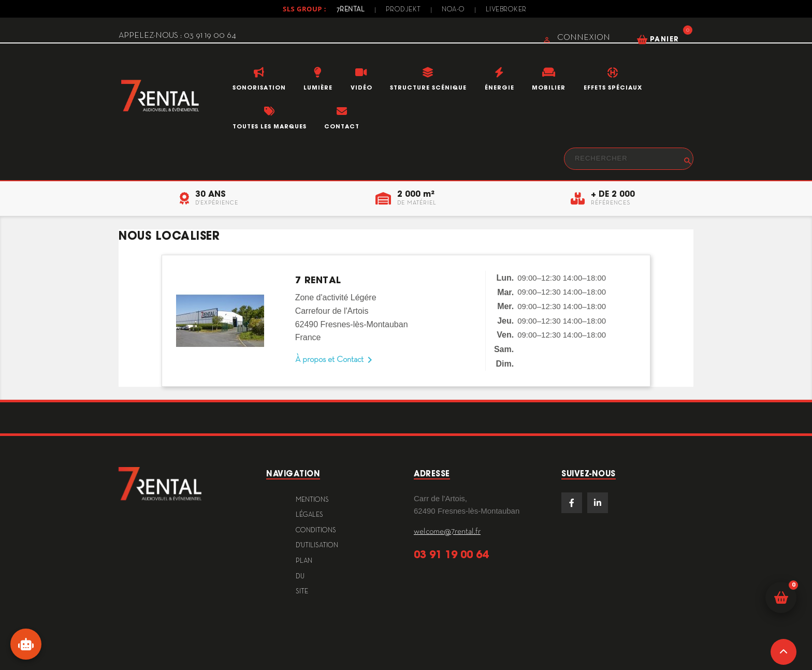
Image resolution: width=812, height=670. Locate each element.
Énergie (499, 88)
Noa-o (453, 10)
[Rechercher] (629, 159)
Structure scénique (428, 88)
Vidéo (361, 88)
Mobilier (549, 88)
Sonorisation (259, 88)
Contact (342, 126)
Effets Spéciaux (613, 88)
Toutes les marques (270, 126)
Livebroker (506, 10)
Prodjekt (403, 10)
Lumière (318, 88)
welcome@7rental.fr (447, 532)
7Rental (351, 10)
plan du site (304, 577)
